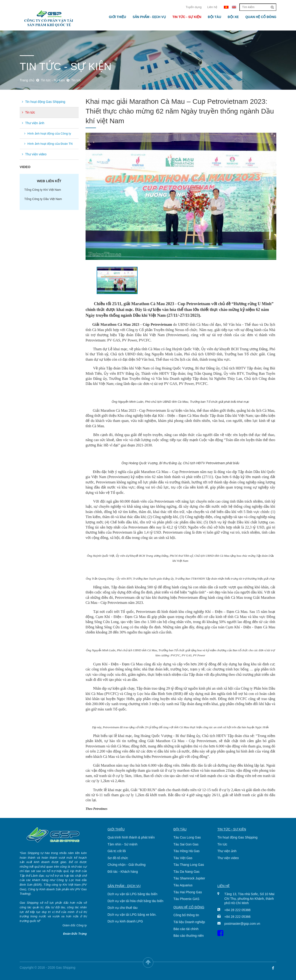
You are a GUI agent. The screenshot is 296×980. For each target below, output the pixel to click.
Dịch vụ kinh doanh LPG (125, 921)
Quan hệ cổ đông (261, 17)
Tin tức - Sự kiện (187, 17)
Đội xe (233, 17)
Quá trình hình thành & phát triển (131, 837)
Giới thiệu (117, 17)
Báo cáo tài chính (186, 929)
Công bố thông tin (186, 915)
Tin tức (28, 112)
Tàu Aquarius (183, 885)
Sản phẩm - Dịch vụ (149, 17)
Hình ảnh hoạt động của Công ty (48, 134)
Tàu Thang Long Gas (189, 865)
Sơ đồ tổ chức (118, 858)
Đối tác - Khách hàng (123, 872)
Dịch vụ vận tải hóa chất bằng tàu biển (135, 901)
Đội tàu (215, 17)
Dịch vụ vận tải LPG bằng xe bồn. (132, 915)
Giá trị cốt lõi (117, 851)
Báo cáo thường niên (189, 936)
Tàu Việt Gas (183, 858)
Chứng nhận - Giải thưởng (126, 865)
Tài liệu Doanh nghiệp (189, 922)
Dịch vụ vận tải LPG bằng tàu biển (132, 894)
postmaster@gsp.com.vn (242, 924)
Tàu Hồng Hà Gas (187, 851)
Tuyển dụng (194, 7)
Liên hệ (212, 7)
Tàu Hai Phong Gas (188, 892)
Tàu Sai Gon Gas (186, 844)
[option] (181, 196)
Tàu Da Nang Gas (187, 872)
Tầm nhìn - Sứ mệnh (122, 844)
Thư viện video (34, 154)
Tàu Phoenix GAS (186, 899)
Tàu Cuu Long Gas (187, 837)
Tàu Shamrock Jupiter (189, 878)
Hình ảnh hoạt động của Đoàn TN (48, 144)
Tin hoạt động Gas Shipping (44, 102)
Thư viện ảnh (33, 123)
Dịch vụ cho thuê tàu (123, 908)
